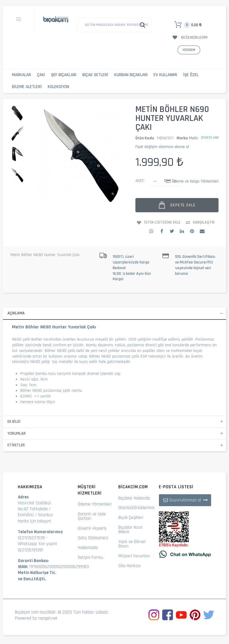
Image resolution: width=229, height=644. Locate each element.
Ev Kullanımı (165, 75)
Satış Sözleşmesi (93, 538)
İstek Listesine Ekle (162, 222)
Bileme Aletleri (27, 87)
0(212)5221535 (31, 538)
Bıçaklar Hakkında (134, 498)
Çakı (41, 75)
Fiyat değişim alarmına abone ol (162, 147)
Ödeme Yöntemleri (95, 504)
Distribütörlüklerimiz (136, 508)
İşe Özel (191, 75)
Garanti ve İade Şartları (92, 516)
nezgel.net (48, 618)
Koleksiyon (58, 87)
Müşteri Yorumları (134, 556)
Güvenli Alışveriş (92, 528)
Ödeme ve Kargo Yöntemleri (195, 181)
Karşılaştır (204, 222)
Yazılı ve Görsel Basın (132, 544)
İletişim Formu (90, 558)
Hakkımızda (88, 548)
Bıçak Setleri (95, 75)
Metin (194, 138)
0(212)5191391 (31, 550)
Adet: (140, 181)
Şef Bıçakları (64, 75)
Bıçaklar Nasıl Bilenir (130, 530)
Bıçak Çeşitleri (131, 518)
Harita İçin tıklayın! (34, 521)
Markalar (21, 75)
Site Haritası (130, 566)
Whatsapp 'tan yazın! (37, 544)
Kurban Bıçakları (131, 75)
